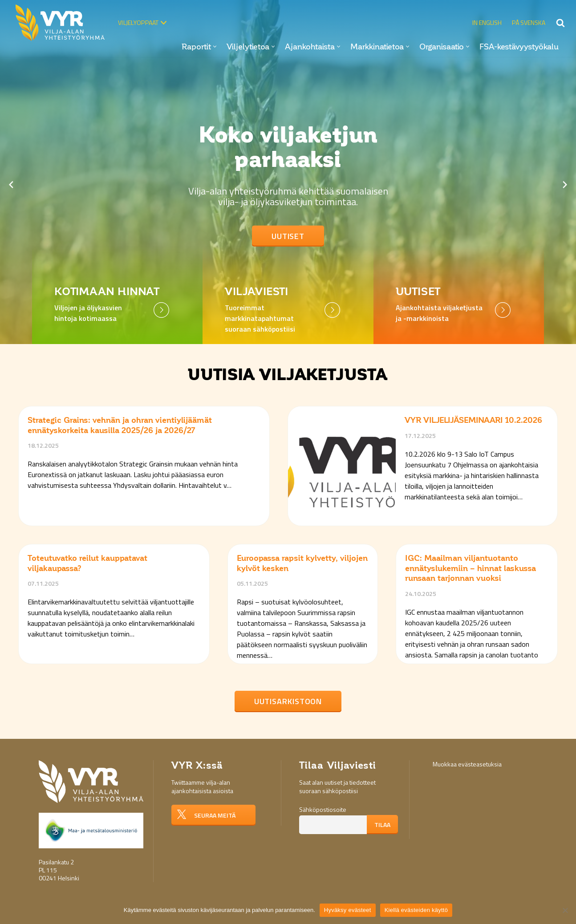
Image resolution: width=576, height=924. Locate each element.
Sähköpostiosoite (323, 809)
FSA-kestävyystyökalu (519, 47)
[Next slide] (565, 185)
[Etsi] (560, 23)
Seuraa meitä (215, 815)
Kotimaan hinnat (107, 292)
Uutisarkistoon (288, 701)
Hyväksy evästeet (348, 910)
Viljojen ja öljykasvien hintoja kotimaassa (88, 313)
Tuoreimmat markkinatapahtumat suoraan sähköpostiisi (260, 318)
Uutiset (288, 236)
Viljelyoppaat (138, 22)
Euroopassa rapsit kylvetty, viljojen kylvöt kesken (302, 563)
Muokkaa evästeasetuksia (467, 764)
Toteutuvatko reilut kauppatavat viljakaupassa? (87, 563)
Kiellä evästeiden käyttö (416, 910)
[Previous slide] (11, 185)
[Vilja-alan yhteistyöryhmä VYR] (62, 23)
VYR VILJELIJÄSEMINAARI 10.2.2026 (473, 420)
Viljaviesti (257, 292)
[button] (215, 47)
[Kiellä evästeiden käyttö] (565, 910)
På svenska (529, 22)
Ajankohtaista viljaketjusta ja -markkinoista (439, 313)
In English (487, 22)
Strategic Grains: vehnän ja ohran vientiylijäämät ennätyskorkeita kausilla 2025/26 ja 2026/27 (120, 425)
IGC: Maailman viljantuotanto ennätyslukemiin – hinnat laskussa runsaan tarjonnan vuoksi (471, 568)
